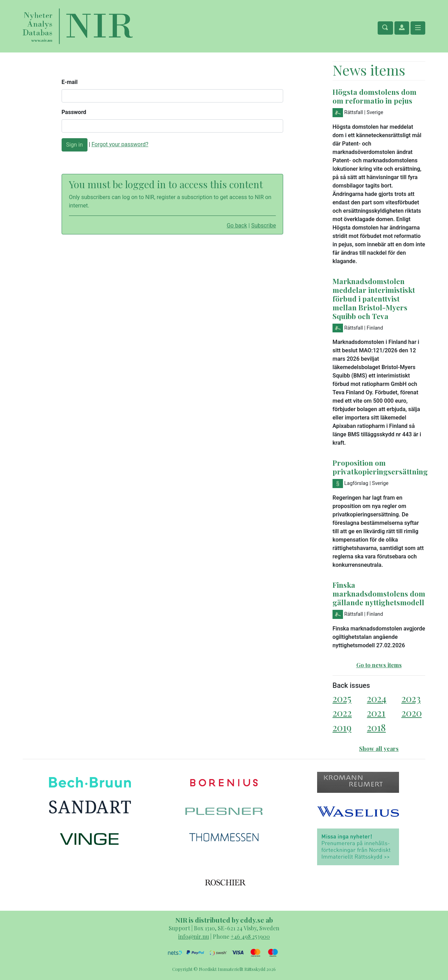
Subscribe (264, 225)
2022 (342, 713)
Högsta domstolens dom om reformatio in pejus (374, 96)
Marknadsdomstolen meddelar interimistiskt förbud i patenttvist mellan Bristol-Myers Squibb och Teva (374, 298)
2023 (411, 698)
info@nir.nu (194, 936)
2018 (376, 727)
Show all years (379, 749)
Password (74, 112)
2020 (412, 713)
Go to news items (379, 665)
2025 (342, 698)
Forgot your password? (120, 144)
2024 (377, 698)
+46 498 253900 (250, 936)
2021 (376, 713)
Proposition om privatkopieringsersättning (380, 467)
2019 (342, 727)
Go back (237, 225)
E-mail (70, 82)
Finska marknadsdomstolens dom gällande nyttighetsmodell (379, 593)
